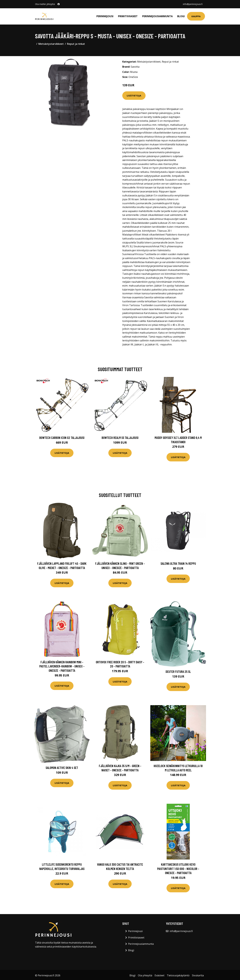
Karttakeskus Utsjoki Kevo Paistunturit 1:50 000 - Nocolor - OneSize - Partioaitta (178, 869)
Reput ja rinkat (76, 44)
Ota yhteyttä (145, 975)
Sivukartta (198, 975)
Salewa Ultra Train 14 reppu (178, 563)
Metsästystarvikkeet (51, 44)
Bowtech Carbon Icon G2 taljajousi (62, 438)
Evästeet (159, 975)
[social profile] (59, 4)
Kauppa (196, 16)
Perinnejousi (105, 16)
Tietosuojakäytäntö (178, 975)
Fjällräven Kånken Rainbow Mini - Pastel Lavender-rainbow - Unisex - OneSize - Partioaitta (62, 666)
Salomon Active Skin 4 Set (62, 768)
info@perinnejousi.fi (193, 4)
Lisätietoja (134, 96)
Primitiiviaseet (128, 16)
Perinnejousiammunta (157, 16)
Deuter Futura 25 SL (178, 671)
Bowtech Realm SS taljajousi (120, 438)
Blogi (181, 16)
